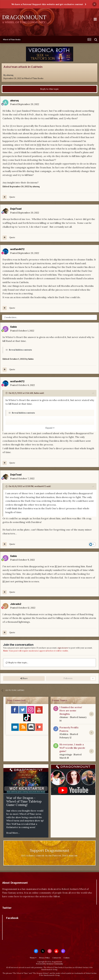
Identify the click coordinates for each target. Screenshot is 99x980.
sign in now (63, 648)
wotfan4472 (17, 249)
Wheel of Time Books (34, 78)
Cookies (66, 958)
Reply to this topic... (17, 663)
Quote (12, 197)
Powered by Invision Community (49, 964)
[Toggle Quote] (7, 393)
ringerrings (66, 755)
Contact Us (57, 958)
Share (24, 678)
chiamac (64, 717)
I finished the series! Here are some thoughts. (71, 711)
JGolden (64, 734)
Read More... (13, 833)
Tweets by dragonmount (15, 913)
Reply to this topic (49, 89)
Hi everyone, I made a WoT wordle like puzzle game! (72, 748)
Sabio (13, 327)
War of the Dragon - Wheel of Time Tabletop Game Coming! (24, 801)
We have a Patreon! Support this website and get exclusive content (47, 4)
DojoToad (16, 209)
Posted (25, 104)
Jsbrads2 (16, 604)
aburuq (10, 75)
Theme (33, 958)
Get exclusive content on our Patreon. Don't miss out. (49, 856)
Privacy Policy (44, 958)
